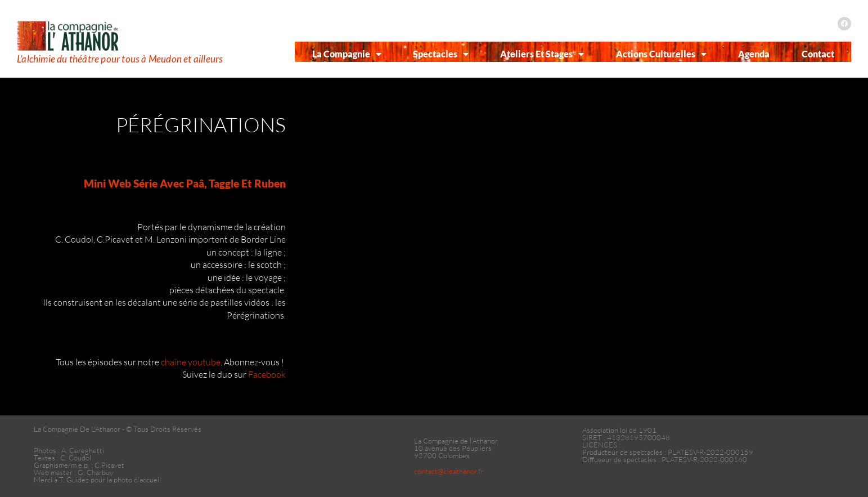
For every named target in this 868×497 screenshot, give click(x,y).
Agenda (754, 54)
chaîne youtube (191, 362)
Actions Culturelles (661, 54)
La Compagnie (347, 54)
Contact (818, 54)
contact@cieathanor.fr (449, 471)
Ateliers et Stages (542, 54)
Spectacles (441, 54)
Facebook (267, 374)
